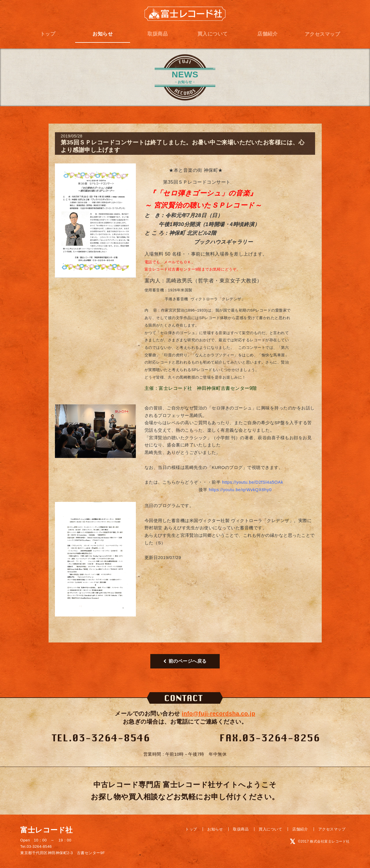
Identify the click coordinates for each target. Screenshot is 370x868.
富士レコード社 (185, 14)
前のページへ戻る (185, 661)
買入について (213, 34)
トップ (48, 34)
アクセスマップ (322, 34)
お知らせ (103, 34)
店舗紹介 (267, 34)
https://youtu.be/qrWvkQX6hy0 (240, 490)
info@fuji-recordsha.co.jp (219, 714)
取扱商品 (158, 34)
